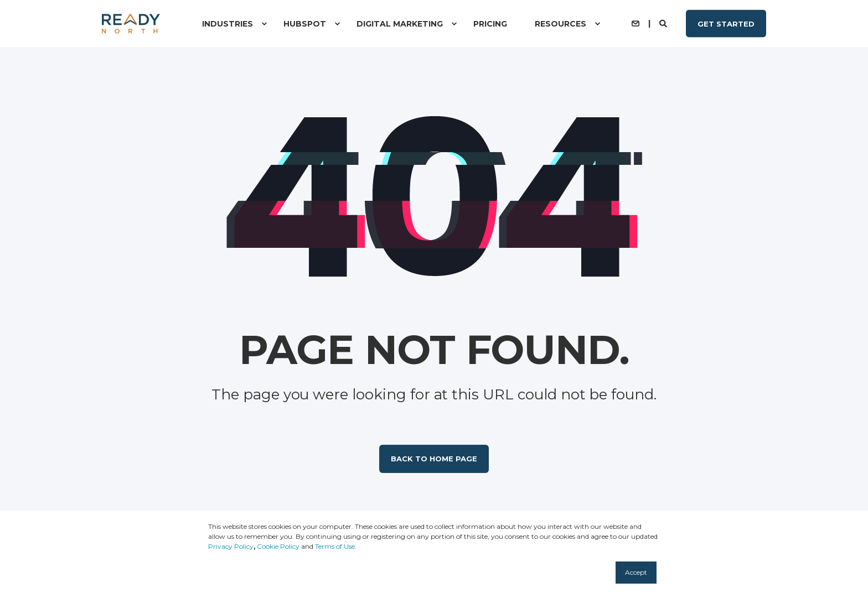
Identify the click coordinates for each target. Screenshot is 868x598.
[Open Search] (664, 23)
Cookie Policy (278, 546)
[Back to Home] (131, 24)
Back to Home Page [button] (434, 459)
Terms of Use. (336, 546)
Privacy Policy (231, 546)
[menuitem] (264, 24)
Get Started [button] (726, 23)
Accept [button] (636, 572)
